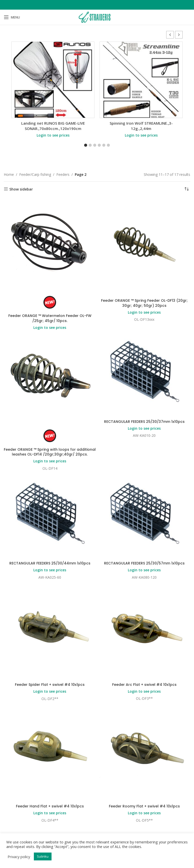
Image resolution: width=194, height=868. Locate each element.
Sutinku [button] (43, 856)
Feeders (63, 174)
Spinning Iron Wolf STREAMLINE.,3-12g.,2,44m (141, 126)
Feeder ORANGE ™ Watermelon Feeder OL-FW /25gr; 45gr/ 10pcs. (50, 318)
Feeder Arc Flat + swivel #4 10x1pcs (144, 685)
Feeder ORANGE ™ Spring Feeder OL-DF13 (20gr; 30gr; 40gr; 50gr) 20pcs (144, 303)
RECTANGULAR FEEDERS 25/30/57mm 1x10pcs (144, 563)
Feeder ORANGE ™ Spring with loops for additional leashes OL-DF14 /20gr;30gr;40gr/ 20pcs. (50, 452)
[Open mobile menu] (12, 17)
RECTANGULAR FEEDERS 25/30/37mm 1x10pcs (144, 422)
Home (9, 174)
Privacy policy (19, 857)
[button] (179, 35)
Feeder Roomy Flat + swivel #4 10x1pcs (144, 806)
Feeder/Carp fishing (35, 174)
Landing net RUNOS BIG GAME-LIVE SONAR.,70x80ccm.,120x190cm (53, 126)
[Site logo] (97, 17)
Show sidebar (21, 189)
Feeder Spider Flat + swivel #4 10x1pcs (50, 685)
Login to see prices (53, 135)
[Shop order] (186, 189)
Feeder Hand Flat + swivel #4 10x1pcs (50, 806)
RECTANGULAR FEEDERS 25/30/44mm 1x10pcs (50, 563)
